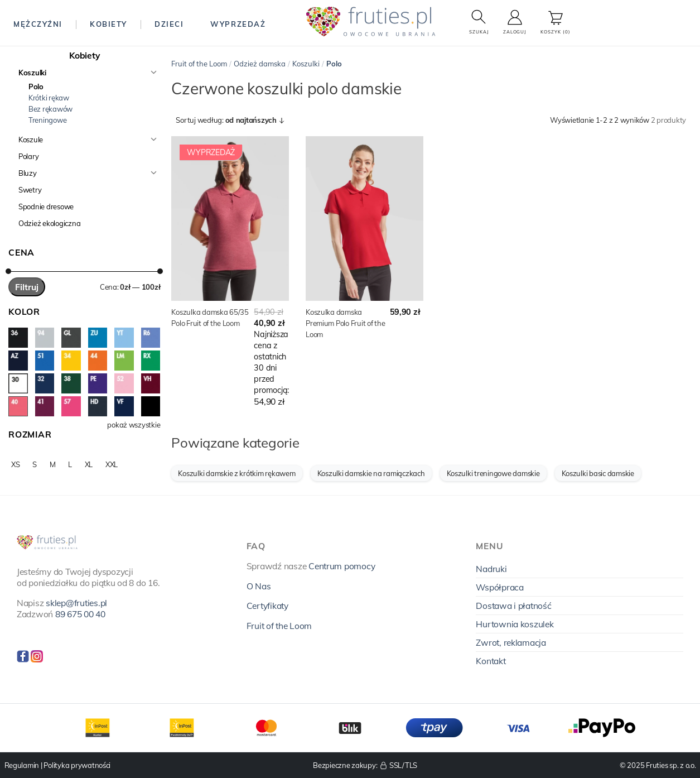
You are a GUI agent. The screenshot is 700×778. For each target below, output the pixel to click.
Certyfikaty (267, 606)
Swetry (30, 190)
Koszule (31, 140)
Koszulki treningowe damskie (493, 473)
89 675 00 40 (80, 614)
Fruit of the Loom (199, 64)
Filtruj (27, 287)
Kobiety (108, 24)
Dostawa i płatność (513, 606)
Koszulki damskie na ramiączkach (371, 473)
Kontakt (491, 661)
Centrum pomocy (342, 566)
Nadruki (491, 569)
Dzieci (169, 24)
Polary (28, 156)
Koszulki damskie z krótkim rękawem (236, 473)
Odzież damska (260, 64)
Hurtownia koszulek (515, 624)
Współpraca (499, 587)
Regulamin (22, 765)
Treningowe (47, 120)
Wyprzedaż (238, 24)
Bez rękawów (50, 109)
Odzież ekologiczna (49, 223)
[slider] (8, 271)
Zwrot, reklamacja (511, 642)
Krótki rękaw (49, 98)
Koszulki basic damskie (598, 473)
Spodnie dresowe (46, 206)
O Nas (259, 586)
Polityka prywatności (77, 765)
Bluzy (28, 173)
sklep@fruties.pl (76, 603)
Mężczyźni (38, 24)
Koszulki (32, 73)
